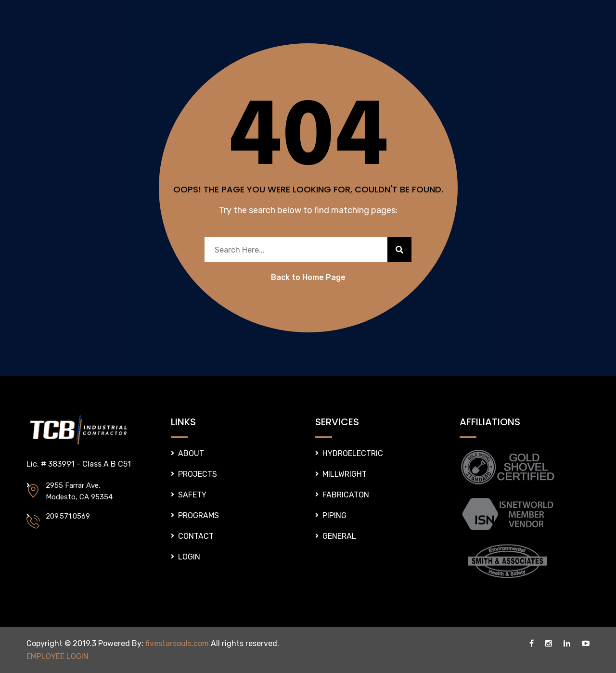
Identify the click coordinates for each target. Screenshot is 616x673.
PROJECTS (198, 474)
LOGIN (189, 557)
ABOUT (191, 453)
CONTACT (196, 536)
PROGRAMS (199, 515)
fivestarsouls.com (177, 643)
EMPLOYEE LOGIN (58, 656)
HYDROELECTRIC (353, 453)
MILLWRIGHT (345, 474)
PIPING (334, 515)
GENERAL (339, 536)
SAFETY (192, 495)
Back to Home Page (308, 277)
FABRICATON (346, 495)
